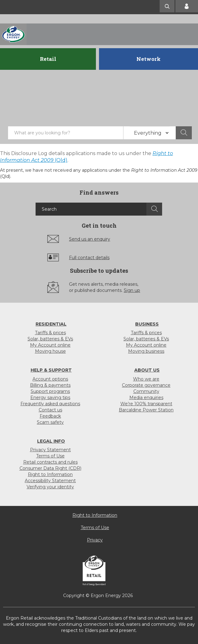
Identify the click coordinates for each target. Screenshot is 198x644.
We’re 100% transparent (146, 404)
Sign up (132, 290)
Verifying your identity (50, 487)
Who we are (146, 379)
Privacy (95, 540)
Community (146, 391)
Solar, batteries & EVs (50, 339)
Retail (48, 59)
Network (148, 59)
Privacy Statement (50, 450)
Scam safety (50, 422)
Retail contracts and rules (50, 462)
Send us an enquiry (90, 239)
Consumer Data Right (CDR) (50, 468)
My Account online (50, 345)
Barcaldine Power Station (146, 410)
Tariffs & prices (50, 333)
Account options (50, 379)
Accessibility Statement (50, 481)
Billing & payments (50, 385)
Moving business (146, 351)
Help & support (51, 370)
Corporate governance (146, 385)
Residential (51, 324)
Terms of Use (50, 456)
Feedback (50, 416)
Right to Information (50, 474)
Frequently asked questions (50, 404)
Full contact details (89, 258)
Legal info (51, 441)
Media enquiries (146, 398)
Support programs (50, 391)
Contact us (50, 410)
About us (147, 370)
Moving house (50, 351)
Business (147, 324)
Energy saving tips (50, 398)
